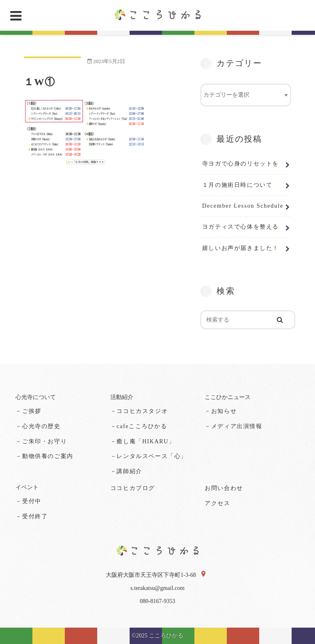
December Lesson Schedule (243, 206)
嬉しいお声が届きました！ (241, 248)
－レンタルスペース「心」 (149, 456)
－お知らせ (221, 411)
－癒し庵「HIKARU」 (143, 441)
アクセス (217, 503)
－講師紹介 (126, 471)
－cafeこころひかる (139, 426)
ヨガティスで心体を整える (241, 227)
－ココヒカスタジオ (139, 411)
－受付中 (28, 501)
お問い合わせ (224, 488)
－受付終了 (32, 516)
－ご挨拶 (28, 411)
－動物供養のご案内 (44, 456)
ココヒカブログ (133, 488)
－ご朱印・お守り (41, 441)
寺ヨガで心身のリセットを (241, 163)
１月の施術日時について (237, 185)
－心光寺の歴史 (38, 426)
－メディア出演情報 (233, 426)
